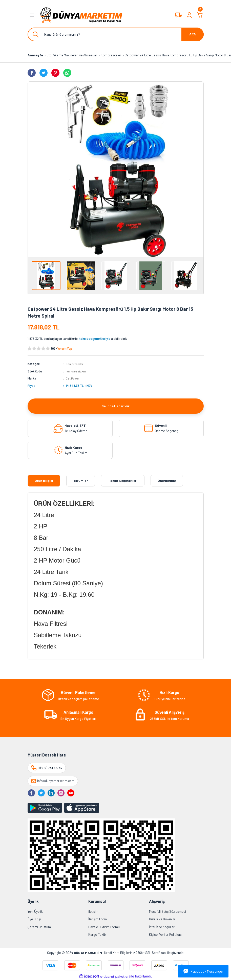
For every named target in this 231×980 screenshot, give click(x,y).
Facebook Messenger (203, 971)
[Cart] (200, 15)
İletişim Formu (98, 919)
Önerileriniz (167, 480)
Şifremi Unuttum (39, 927)
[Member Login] (189, 15)
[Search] (116, 34)
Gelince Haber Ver (116, 406)
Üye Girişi (34, 919)
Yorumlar (81, 480)
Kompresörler (76, 364)
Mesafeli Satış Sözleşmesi (167, 911)
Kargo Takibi (97, 934)
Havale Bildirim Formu (104, 927)
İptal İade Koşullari (162, 927)
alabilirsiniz (103, 339)
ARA (193, 34)
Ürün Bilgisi (44, 480)
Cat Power (73, 378)
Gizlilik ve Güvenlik (162, 919)
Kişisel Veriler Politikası (166, 934)
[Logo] (81, 15)
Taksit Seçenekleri (123, 480)
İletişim (93, 911)
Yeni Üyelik (35, 911)
